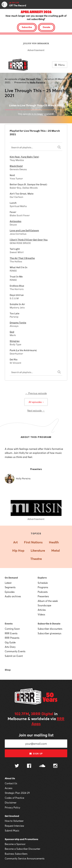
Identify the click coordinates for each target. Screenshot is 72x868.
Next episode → (36, 411)
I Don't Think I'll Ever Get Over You (29, 240)
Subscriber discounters (50, 629)
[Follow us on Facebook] (29, 766)
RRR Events (11, 633)
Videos (41, 614)
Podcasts (43, 592)
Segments (10, 587)
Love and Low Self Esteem (24, 231)
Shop (8, 670)
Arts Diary (10, 647)
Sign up (36, 754)
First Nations (33, 542)
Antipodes (15, 221)
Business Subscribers (16, 854)
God (12, 332)
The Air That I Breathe (22, 258)
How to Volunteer (14, 821)
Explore (42, 578)
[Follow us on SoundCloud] (42, 766)
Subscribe (27, 27)
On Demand (11, 578)
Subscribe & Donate (49, 624)
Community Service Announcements (25, 858)
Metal (56, 550)
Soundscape (44, 605)
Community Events (15, 651)
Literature (38, 550)
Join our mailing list (36, 735)
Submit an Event (14, 656)
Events (9, 624)
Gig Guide (10, 642)
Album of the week (48, 601)
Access (9, 788)
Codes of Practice (14, 798)
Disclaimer (11, 803)
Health (54, 542)
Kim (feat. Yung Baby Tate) (24, 157)
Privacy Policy (12, 807)
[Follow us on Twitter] (17, 766)
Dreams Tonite (18, 323)
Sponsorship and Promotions (21, 839)
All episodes (36, 402)
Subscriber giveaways (50, 633)
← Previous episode (36, 393)
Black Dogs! (16, 166)
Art (15, 542)
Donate (46, 27)
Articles (42, 610)
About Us (10, 778)
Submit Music (12, 831)
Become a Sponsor (15, 844)
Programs (43, 587)
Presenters (43, 596)
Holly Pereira (37, 82)
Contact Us (11, 783)
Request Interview (14, 826)
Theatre (36, 559)
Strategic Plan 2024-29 (17, 793)
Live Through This (31, 79)
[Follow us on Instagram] (55, 766)
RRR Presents (12, 638)
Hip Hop (18, 550)
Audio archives (13, 596)
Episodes (10, 592)
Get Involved (12, 816)
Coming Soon (12, 629)
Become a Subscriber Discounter (22, 849)
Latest (8, 583)
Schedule (43, 583)
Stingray (15, 341)
